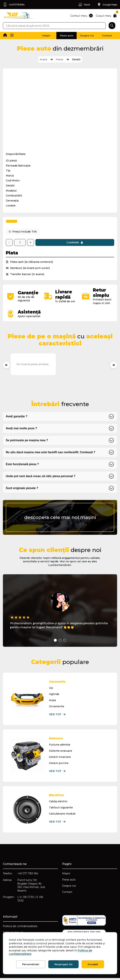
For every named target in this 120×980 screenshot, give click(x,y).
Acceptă (93, 964)
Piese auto (60, 36)
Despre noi (83, 36)
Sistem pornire (59, 763)
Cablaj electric (58, 802)
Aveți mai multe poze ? (21, 429)
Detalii (76, 59)
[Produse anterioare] (7, 365)
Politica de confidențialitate (20, 928)
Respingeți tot (63, 964)
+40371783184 (14, 5)
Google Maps (107, 5)
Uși (51, 688)
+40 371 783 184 (28, 875)
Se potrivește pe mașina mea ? (27, 441)
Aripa (53, 701)
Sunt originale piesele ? (22, 488)
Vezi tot (58, 715)
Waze (84, 5)
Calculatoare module (62, 814)
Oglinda (54, 694)
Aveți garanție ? (17, 417)
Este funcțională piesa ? (22, 465)
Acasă (43, 59)
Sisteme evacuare (61, 751)
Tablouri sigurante (61, 808)
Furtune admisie (60, 745)
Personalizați (31, 964)
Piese (60, 59)
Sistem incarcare (60, 757)
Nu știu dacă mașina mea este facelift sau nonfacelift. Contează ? (51, 453)
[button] (12, 36)
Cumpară (75, 243)
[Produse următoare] (113, 365)
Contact (106, 36)
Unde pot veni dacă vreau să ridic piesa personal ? (41, 476)
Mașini (37, 36)
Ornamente (57, 707)
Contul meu (81, 16)
